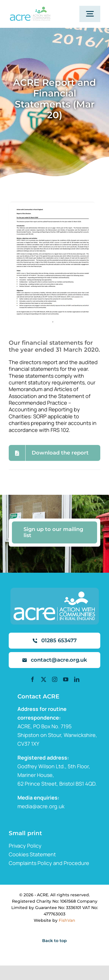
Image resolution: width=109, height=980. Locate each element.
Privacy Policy (25, 846)
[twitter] (44, 679)
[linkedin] (77, 679)
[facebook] (33, 679)
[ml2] (30, 9)
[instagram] (55, 679)
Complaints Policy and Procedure (49, 863)
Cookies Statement (32, 854)
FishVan (67, 920)
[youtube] (66, 679)
